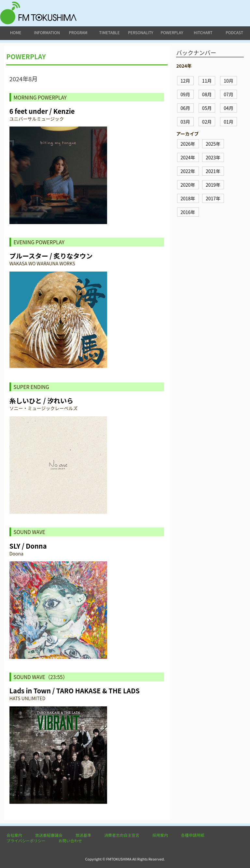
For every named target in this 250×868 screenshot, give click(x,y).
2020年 (188, 185)
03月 (186, 122)
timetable (110, 32)
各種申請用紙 (193, 835)
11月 (207, 81)
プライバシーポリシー (26, 841)
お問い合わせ (70, 841)
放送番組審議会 (49, 835)
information (47, 32)
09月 (186, 94)
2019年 (213, 185)
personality (140, 32)
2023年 (213, 157)
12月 (186, 81)
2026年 (188, 144)
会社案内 (14, 835)
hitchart (203, 32)
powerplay (172, 32)
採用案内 (160, 835)
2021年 (213, 171)
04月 (229, 108)
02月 (207, 122)
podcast (234, 32)
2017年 (213, 198)
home (16, 32)
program (78, 32)
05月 (207, 108)
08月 (207, 94)
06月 (186, 108)
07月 (229, 94)
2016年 (188, 212)
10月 (229, 81)
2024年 (188, 157)
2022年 (188, 171)
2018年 (188, 198)
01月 (229, 122)
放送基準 (83, 835)
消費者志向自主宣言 (122, 835)
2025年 (213, 144)
